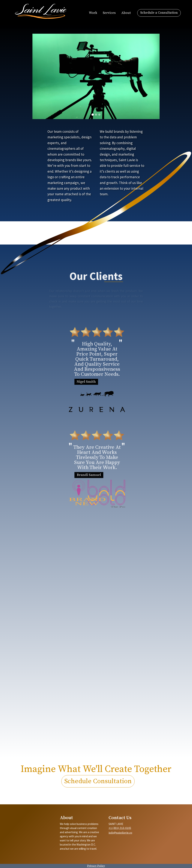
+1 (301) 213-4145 (120, 828)
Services (109, 13)
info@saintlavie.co (120, 833)
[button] (93, 115)
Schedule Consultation (98, 781)
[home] (49, 11)
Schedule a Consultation (159, 13)
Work (93, 13)
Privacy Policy (96, 866)
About (126, 13)
